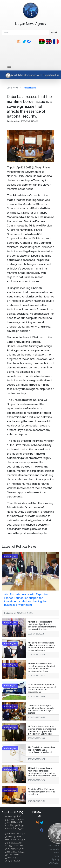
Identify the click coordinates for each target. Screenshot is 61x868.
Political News (29, 88)
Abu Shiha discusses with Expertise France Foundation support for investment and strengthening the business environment (26, 600)
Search (54, 32)
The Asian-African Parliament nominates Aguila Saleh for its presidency (41, 792)
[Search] (25, 33)
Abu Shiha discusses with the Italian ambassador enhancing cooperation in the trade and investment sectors (42, 647)
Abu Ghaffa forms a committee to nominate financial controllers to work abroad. (42, 750)
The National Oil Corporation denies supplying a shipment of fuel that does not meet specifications (42, 688)
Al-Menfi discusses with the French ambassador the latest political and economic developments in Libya (41, 667)
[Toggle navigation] (9, 66)
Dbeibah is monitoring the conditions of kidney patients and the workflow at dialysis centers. (41, 709)
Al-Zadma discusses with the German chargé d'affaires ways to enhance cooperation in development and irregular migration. (42, 731)
